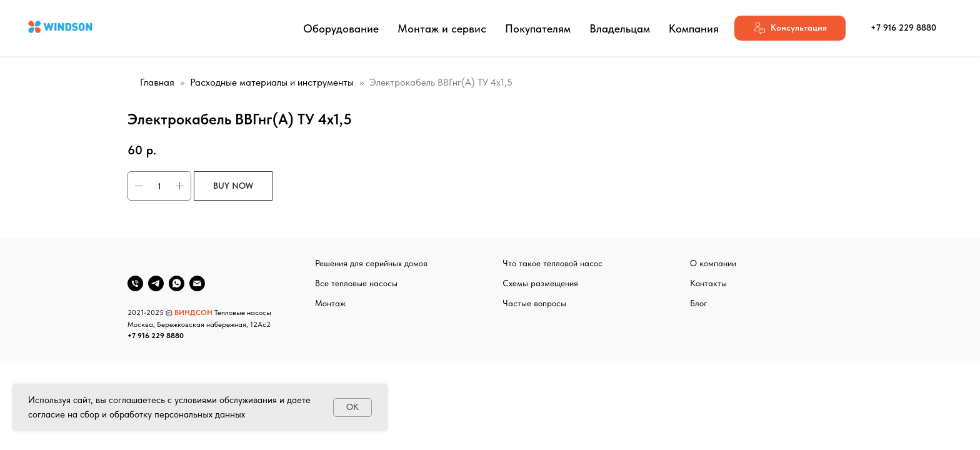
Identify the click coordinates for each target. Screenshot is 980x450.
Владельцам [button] (620, 28)
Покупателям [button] (538, 28)
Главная (157, 82)
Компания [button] (694, 28)
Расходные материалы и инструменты (272, 82)
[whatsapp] (177, 283)
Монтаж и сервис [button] (442, 28)
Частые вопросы (534, 303)
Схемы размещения (540, 283)
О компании (713, 263)
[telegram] (156, 283)
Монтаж (330, 303)
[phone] (135, 283)
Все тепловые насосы (356, 283)
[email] (197, 283)
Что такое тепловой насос (552, 263)
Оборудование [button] (341, 28)
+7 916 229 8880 (156, 336)
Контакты (708, 283)
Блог (699, 303)
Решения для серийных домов (371, 263)
